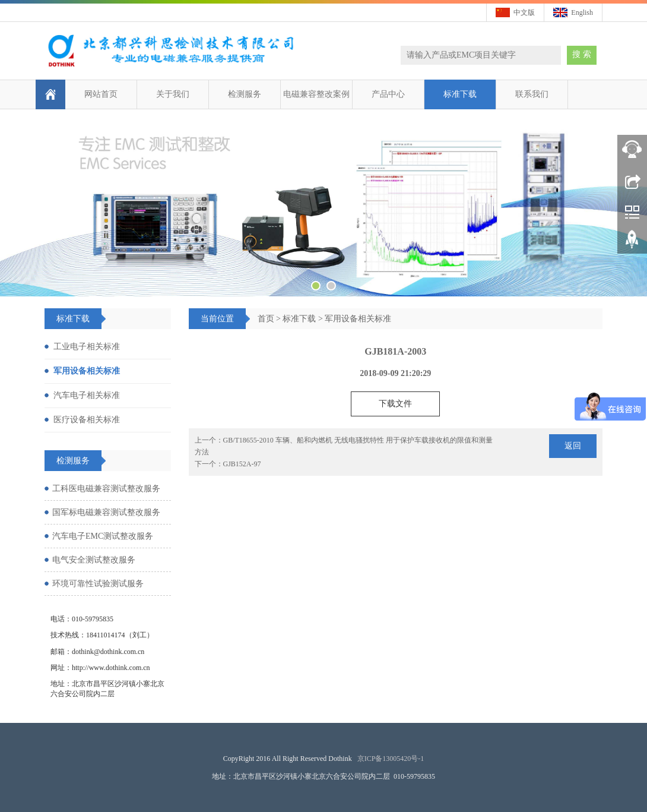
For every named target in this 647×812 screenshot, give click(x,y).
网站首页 (101, 94)
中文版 (524, 12)
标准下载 (460, 94)
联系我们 (532, 94)
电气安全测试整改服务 (94, 560)
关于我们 (173, 94)
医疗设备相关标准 (87, 420)
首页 (266, 319)
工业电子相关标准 (87, 347)
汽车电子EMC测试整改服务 (103, 536)
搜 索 (582, 54)
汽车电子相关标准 (87, 395)
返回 (573, 446)
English (582, 12)
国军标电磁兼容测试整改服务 (106, 512)
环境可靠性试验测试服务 (98, 584)
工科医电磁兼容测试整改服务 (106, 489)
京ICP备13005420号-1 (391, 759)
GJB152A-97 (242, 464)
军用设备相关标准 (358, 319)
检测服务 (245, 94)
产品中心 (388, 94)
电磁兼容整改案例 (316, 94)
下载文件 (395, 404)
